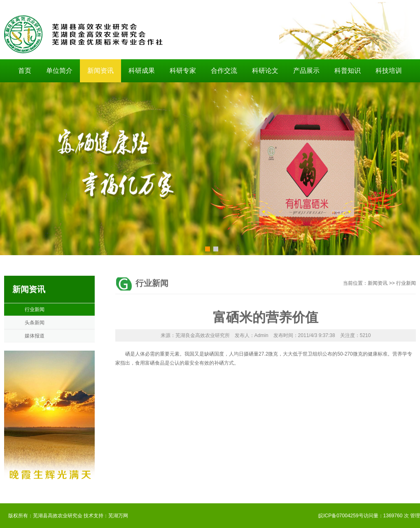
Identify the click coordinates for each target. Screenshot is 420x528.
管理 (415, 516)
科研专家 (183, 71)
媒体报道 (35, 336)
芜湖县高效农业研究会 (58, 516)
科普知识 (348, 71)
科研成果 (142, 71)
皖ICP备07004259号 (341, 516)
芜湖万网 (118, 516)
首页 (25, 71)
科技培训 (389, 71)
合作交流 (224, 71)
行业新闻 (35, 309)
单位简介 (59, 71)
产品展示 (306, 71)
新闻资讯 (100, 71)
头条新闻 (35, 323)
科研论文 (265, 71)
